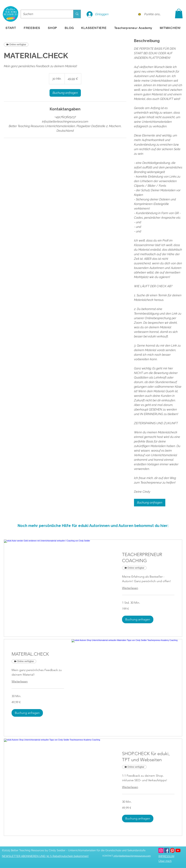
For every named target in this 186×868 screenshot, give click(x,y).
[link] (65, 93)
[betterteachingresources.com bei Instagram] (161, 850)
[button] (179, 14)
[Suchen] (44, 14)
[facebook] (167, 850)
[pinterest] (172, 850)
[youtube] (178, 850)
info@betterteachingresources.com (132, 856)
